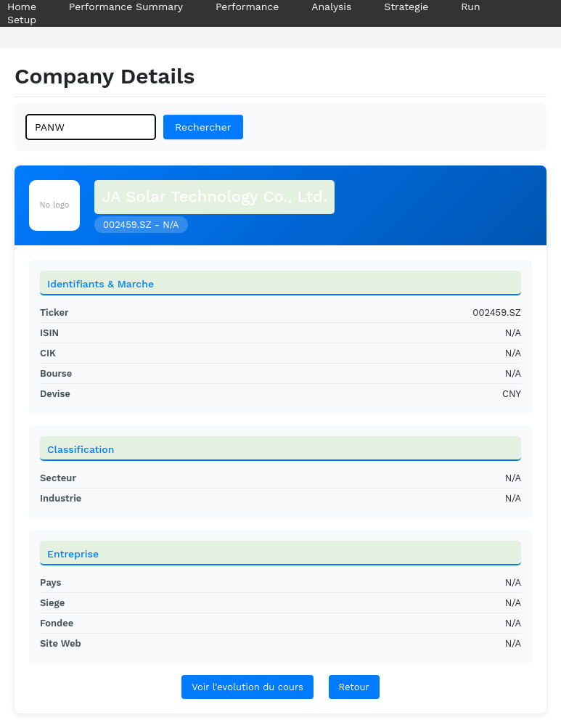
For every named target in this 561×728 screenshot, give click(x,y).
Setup (22, 20)
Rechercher (203, 127)
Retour (354, 687)
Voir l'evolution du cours (247, 687)
